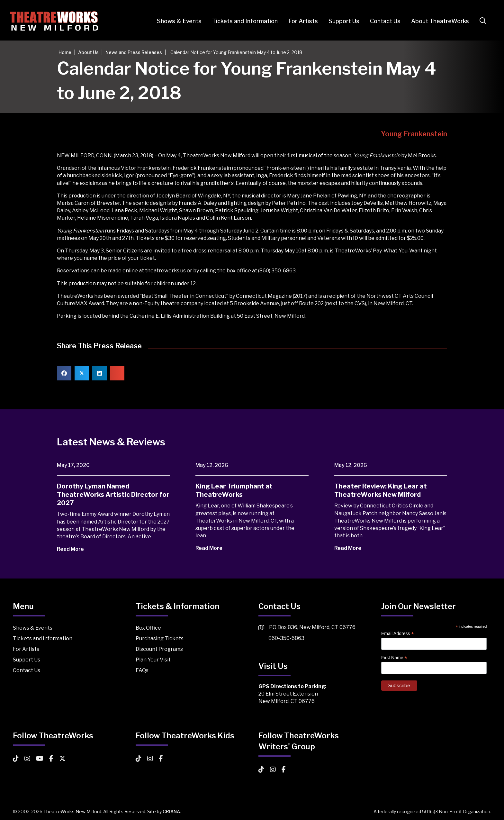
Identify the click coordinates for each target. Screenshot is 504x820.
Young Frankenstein (414, 134)
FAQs (142, 670)
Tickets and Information (242, 21)
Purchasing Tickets (160, 638)
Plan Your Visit (153, 660)
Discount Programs (159, 649)
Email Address (398, 634)
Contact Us (382, 21)
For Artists (300, 21)
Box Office (148, 628)
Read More (75, 549)
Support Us (341, 21)
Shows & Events (176, 21)
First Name (394, 658)
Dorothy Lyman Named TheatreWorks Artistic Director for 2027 (113, 495)
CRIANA (171, 811)
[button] (481, 21)
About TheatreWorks (437, 21)
